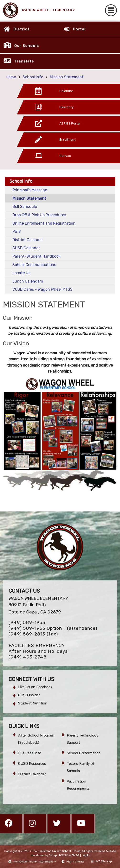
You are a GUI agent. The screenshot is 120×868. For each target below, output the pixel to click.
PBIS (17, 231)
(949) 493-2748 (28, 657)
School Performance (84, 753)
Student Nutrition (33, 703)
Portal (79, 29)
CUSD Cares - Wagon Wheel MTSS (42, 289)
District (21, 29)
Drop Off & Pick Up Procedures (39, 215)
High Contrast (75, 862)
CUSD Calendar (26, 248)
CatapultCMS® (59, 855)
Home (11, 77)
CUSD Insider (29, 695)
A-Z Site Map (102, 861)
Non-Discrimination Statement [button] (34, 862)
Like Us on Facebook (35, 687)
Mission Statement (67, 77)
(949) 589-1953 (27, 622)
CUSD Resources (32, 764)
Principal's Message (30, 190)
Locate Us (21, 273)
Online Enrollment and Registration (44, 223)
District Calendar (28, 240)
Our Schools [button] (27, 46)
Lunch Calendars (28, 281)
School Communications (34, 265)
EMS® (76, 855)
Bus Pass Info (30, 753)
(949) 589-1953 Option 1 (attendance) (53, 628)
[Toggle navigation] (111, 10)
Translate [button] (24, 61)
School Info (33, 77)
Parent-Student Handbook (36, 256)
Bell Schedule (25, 207)
